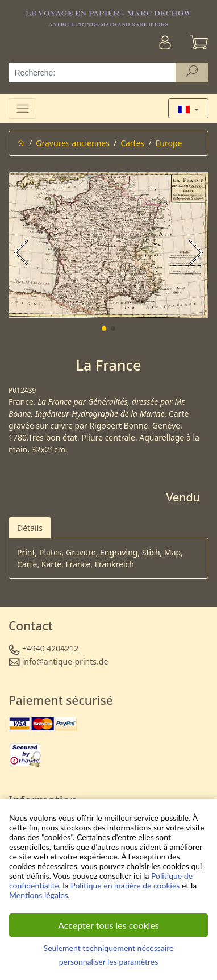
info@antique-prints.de (65, 661)
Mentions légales (39, 895)
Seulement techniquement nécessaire (109, 948)
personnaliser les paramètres (109, 962)
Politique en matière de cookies (125, 885)
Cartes (132, 143)
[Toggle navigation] (22, 108)
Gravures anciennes (73, 143)
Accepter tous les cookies (108, 925)
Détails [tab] (30, 528)
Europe (169, 143)
